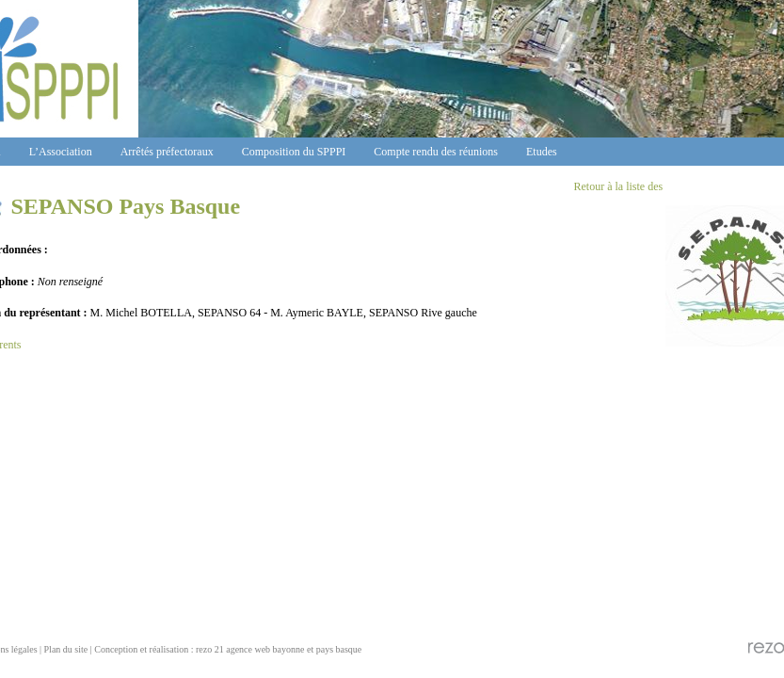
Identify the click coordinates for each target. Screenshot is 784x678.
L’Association (61, 152)
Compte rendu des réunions (436, 152)
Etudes (542, 152)
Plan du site (66, 649)
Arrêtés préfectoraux (167, 152)
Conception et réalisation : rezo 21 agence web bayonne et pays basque (228, 649)
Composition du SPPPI (294, 152)
